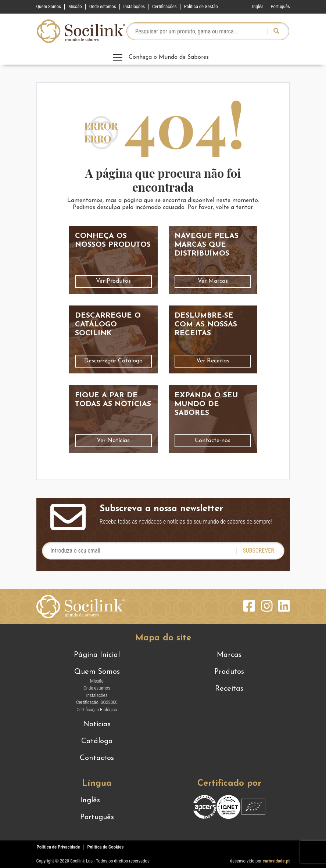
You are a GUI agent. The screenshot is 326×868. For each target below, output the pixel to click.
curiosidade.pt (276, 861)
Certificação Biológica (97, 710)
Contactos (97, 758)
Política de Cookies (105, 847)
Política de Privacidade (58, 847)
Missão (75, 6)
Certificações (164, 6)
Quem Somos (49, 6)
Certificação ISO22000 (97, 702)
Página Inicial (97, 655)
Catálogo (97, 741)
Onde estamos (103, 6)
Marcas (229, 655)
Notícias (97, 724)
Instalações (134, 6)
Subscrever (258, 551)
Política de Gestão (201, 6)
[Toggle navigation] (163, 57)
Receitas (229, 689)
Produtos (229, 672)
